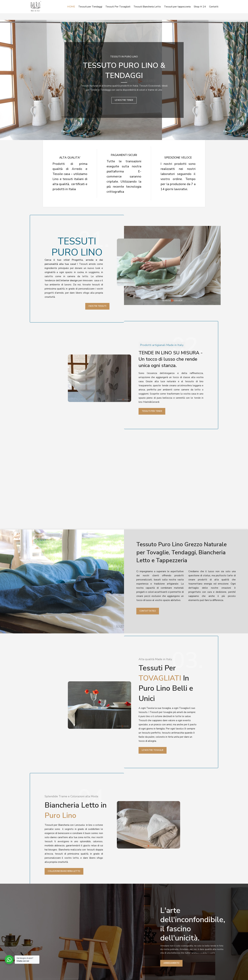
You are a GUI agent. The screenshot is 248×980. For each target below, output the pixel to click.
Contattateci (148, 611)
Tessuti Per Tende (152, 411)
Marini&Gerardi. (151, 402)
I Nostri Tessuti (97, 306)
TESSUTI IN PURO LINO (124, 57)
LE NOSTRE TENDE (124, 100)
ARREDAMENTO (171, 963)
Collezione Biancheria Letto (64, 871)
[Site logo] (36, 6)
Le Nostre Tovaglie (153, 750)
